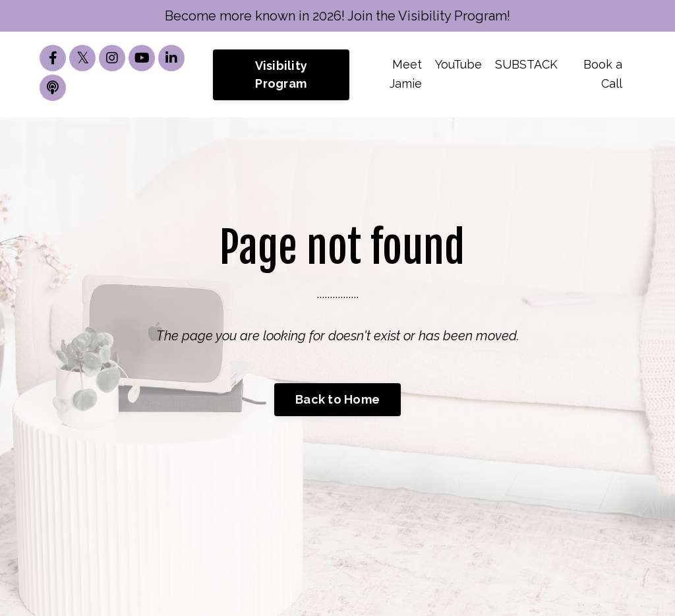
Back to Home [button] (337, 399)
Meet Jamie (406, 74)
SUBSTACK (526, 64)
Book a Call (603, 74)
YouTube (458, 64)
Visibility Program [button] (281, 75)
